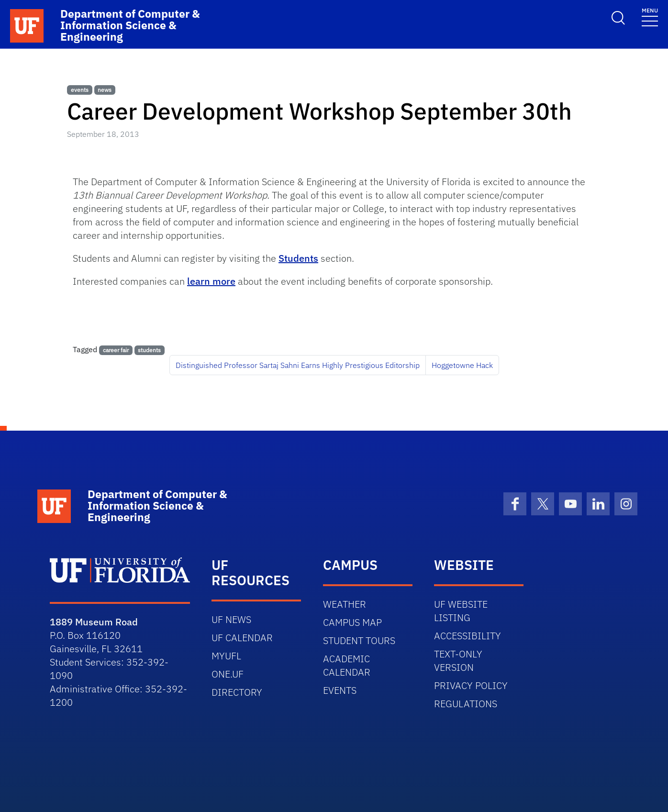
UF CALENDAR (242, 638)
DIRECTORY (237, 692)
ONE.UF (228, 674)
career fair (116, 350)
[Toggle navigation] (650, 17)
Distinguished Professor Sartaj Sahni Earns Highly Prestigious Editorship (298, 365)
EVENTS (340, 690)
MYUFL (226, 656)
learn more (211, 281)
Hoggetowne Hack (462, 365)
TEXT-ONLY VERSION (458, 661)
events (80, 90)
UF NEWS (231, 619)
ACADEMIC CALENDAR (347, 665)
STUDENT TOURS (359, 640)
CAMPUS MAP (352, 622)
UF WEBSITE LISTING (461, 611)
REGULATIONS (466, 704)
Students (298, 258)
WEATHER (345, 604)
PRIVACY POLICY (471, 685)
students (149, 350)
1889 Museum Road (94, 622)
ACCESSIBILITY (468, 636)
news (105, 90)
